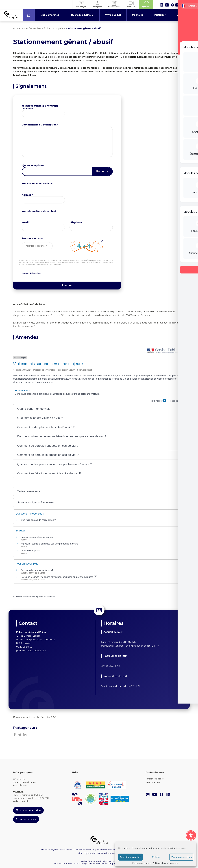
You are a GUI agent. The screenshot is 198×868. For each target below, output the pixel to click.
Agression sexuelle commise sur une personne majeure (49, 544)
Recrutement (154, 782)
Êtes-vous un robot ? (34, 238)
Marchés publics (155, 779)
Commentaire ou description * (40, 125)
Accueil (17, 28)
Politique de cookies (142, 863)
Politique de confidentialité (165, 863)
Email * (26, 222)
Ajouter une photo (33, 165)
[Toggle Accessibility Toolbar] (191, 834)
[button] (99, 409)
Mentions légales (49, 849)
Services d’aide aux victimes (37, 570)
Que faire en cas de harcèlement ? (39, 520)
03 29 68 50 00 (26, 819)
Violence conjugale (31, 550)
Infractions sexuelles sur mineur (37, 537)
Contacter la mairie (28, 810)
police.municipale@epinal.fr (31, 651)
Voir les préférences (181, 857)
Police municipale (53, 28)
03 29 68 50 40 (24, 647)
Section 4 (113, 861)
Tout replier (159, 401)
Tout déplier (177, 401)
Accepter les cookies (131, 857)
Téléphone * (77, 222)
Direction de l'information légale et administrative (35, 597)
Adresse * (27, 195)
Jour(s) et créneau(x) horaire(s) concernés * (40, 107)
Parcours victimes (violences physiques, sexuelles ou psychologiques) (59, 577)
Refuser (156, 857)
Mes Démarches (32, 28)
